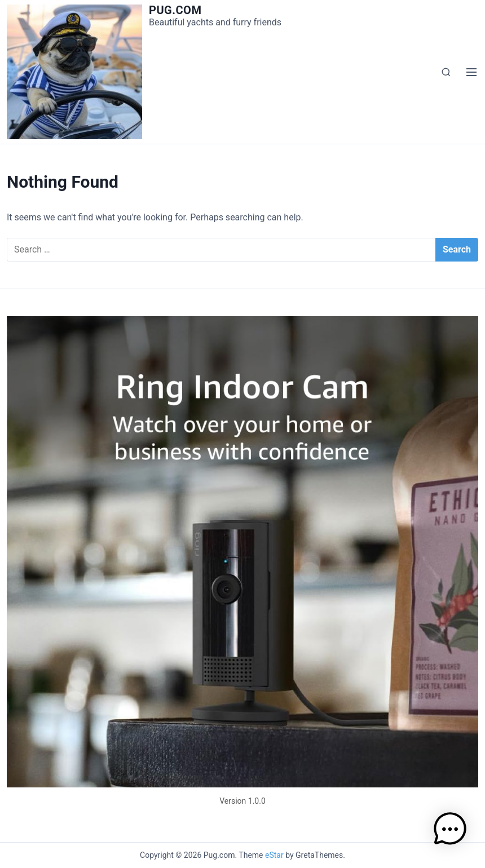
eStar (274, 855)
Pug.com (175, 10)
